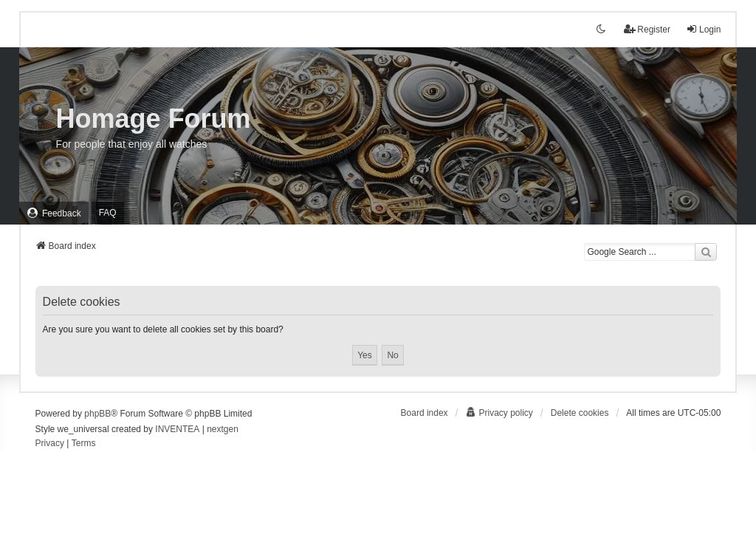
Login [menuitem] (703, 29)
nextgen (223, 429)
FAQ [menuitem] (108, 213)
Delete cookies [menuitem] (580, 413)
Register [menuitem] (647, 29)
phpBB (97, 414)
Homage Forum (154, 119)
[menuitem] (54, 213)
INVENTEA (177, 429)
